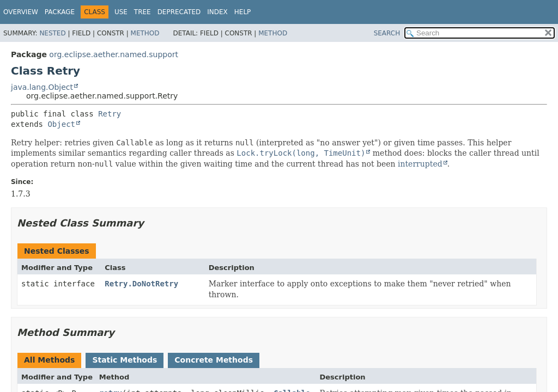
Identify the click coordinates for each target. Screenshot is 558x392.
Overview (21, 12)
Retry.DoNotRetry (141, 284)
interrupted (420, 164)
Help (243, 12)
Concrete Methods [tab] (214, 360)
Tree (142, 12)
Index (217, 12)
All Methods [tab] (49, 360)
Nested (52, 33)
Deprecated (179, 12)
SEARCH (387, 33)
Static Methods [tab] (125, 360)
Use (121, 12)
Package (60, 12)
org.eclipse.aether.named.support (114, 54)
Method (145, 33)
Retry (110, 114)
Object (61, 124)
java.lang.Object (42, 87)
